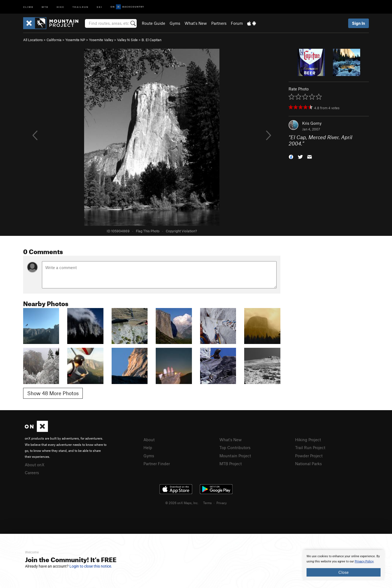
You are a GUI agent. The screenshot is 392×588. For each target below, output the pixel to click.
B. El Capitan (151, 40)
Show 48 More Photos (53, 393)
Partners (219, 23)
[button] (291, 156)
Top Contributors (235, 447)
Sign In (359, 23)
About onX (35, 465)
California (54, 40)
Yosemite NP (75, 40)
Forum (237, 23)
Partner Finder (157, 464)
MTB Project (231, 464)
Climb (28, 7)
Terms (207, 503)
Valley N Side (127, 40)
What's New (196, 23)
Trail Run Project (310, 447)
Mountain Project (235, 456)
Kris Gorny (312, 123)
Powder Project (309, 456)
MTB (45, 7)
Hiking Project (308, 440)
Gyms (175, 23)
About (149, 440)
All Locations (33, 40)
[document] (344, 565)
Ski (99, 7)
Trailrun (80, 7)
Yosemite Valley (101, 40)
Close (344, 572)
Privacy (222, 503)
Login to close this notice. (91, 566)
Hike (60, 7)
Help (148, 447)
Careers (32, 473)
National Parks (308, 464)
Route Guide (154, 23)
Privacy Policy (364, 561)
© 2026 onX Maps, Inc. (182, 503)
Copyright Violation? (181, 231)
